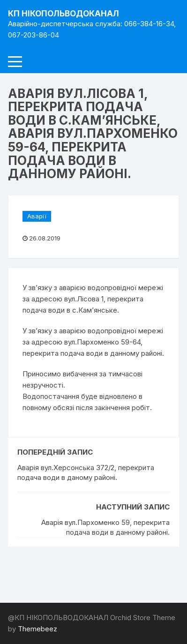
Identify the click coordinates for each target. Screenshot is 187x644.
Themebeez (37, 629)
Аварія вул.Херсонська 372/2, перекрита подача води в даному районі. (86, 472)
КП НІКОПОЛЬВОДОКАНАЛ (64, 14)
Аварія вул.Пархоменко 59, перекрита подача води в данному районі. (105, 527)
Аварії (37, 216)
